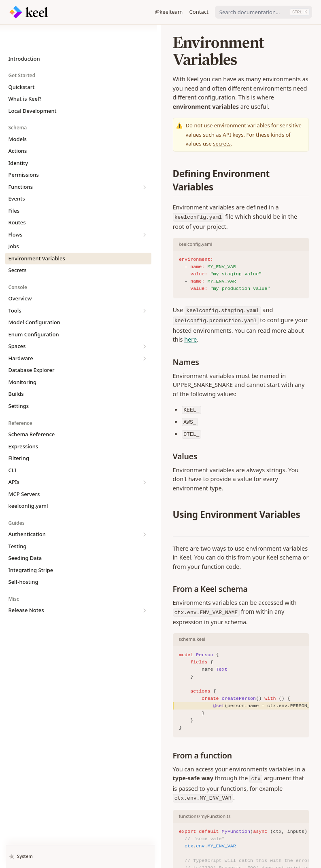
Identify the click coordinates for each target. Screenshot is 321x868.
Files (14, 186)
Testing (18, 522)
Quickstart (22, 63)
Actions (18, 127)
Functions (47, 163)
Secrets (18, 246)
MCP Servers (24, 470)
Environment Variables (37, 234)
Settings (19, 382)
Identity (18, 139)
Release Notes (47, 586)
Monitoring (23, 358)
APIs (47, 458)
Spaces (47, 322)
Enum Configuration (34, 310)
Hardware (47, 334)
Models (18, 115)
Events (17, 174)
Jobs (14, 222)
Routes (17, 198)
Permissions (24, 150)
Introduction (24, 34)
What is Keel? (25, 74)
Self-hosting (23, 558)
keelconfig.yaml (28, 482)
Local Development (33, 87)
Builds (16, 370)
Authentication (47, 510)
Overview (20, 274)
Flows (47, 210)
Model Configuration (34, 298)
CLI (13, 446)
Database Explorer (32, 346)
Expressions (23, 422)
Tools (47, 286)
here (116, 271)
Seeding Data (25, 534)
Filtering (19, 434)
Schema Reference (32, 410)
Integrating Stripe (31, 546)
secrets (204, 108)
